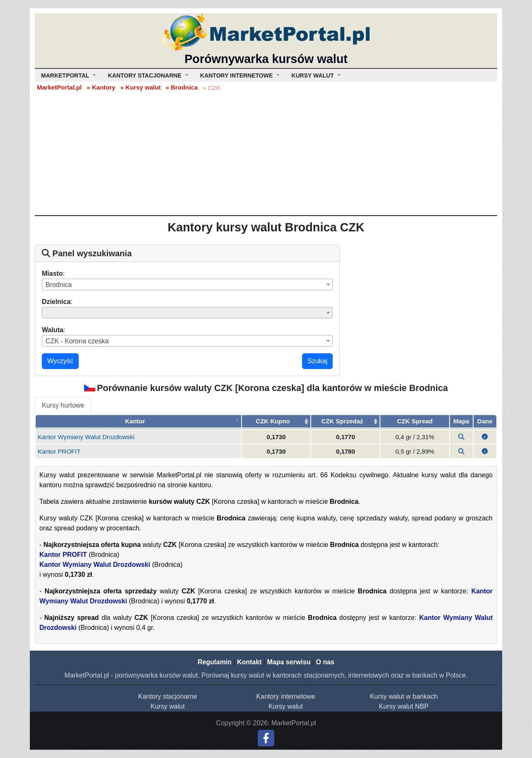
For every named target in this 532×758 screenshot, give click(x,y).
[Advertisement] (266, 153)
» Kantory (101, 87)
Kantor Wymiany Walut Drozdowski (86, 437)
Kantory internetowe (285, 696)
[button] (485, 437)
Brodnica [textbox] (59, 285)
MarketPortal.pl (59, 87)
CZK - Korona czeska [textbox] (77, 341)
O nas (325, 662)
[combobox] (187, 284)
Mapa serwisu (289, 662)
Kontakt (249, 662)
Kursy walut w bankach (404, 696)
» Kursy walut (140, 87)
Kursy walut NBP (404, 706)
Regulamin (215, 662)
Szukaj (317, 361)
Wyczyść (60, 361)
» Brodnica (182, 87)
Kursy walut (168, 706)
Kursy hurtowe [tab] (63, 405)
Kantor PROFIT (59, 451)
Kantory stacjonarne (167, 696)
